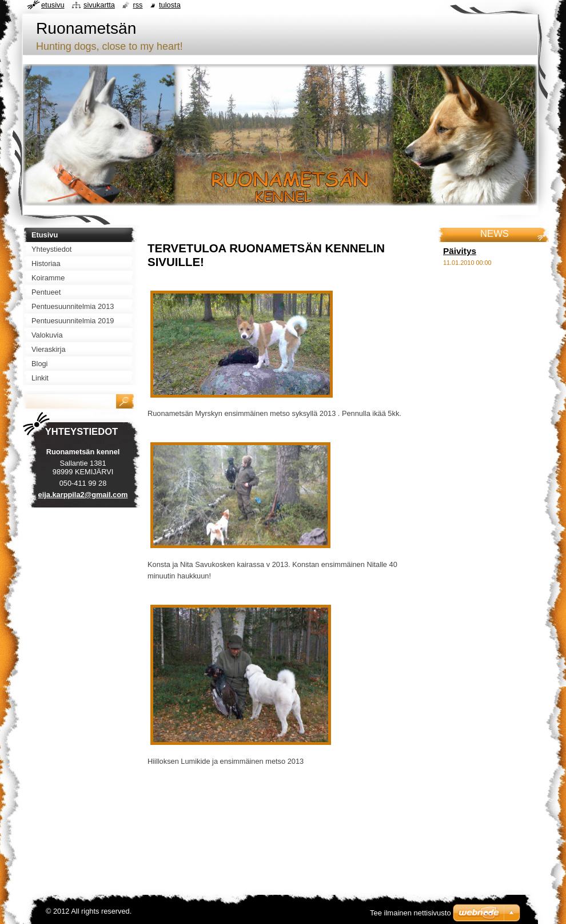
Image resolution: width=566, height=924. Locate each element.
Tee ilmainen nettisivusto (410, 913)
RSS (137, 5)
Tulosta (170, 5)
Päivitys (460, 251)
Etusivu (53, 5)
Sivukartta (99, 5)
